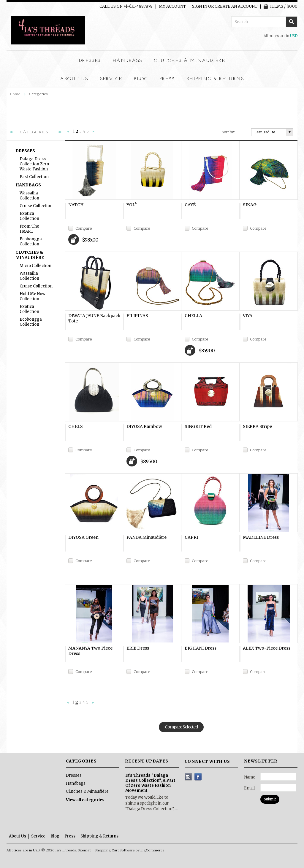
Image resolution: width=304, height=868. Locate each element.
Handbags (127, 61)
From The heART (29, 229)
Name (250, 777)
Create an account (236, 7)
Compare (84, 228)
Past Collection (34, 177)
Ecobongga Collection (31, 242)
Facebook (198, 777)
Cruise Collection (36, 206)
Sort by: (228, 132)
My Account (172, 7)
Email (249, 788)
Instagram (188, 777)
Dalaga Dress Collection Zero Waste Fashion (34, 164)
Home (15, 94)
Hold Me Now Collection (33, 296)
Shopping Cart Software (115, 850)
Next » (94, 132)
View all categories (85, 800)
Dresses (90, 61)
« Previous (68, 132)
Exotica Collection (29, 216)
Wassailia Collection (29, 196)
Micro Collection (35, 266)
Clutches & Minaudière (190, 61)
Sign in (200, 7)
